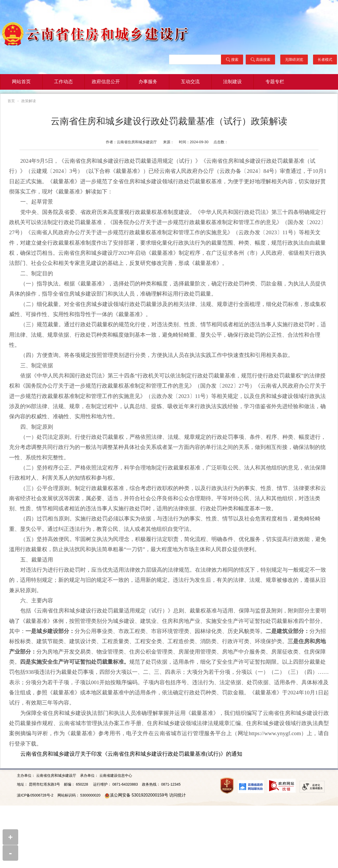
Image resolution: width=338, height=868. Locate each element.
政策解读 (29, 101)
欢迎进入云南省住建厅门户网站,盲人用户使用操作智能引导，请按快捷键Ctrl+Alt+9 (0, 0)
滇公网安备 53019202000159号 (139, 795)
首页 (11, 101)
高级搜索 (260, 60)
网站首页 (21, 82)
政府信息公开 (106, 82)
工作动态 (63, 82)
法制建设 (232, 82)
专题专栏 (275, 82)
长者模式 (325, 60)
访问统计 (178, 795)
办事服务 (148, 82)
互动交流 (190, 82)
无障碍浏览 (294, 60)
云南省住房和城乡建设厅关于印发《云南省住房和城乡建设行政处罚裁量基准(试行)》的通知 (131, 754)
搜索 (232, 60)
